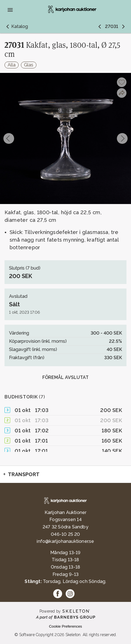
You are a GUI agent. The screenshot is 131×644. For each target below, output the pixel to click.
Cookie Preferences (65, 626)
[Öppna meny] (10, 10)
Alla (12, 65)
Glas (29, 65)
